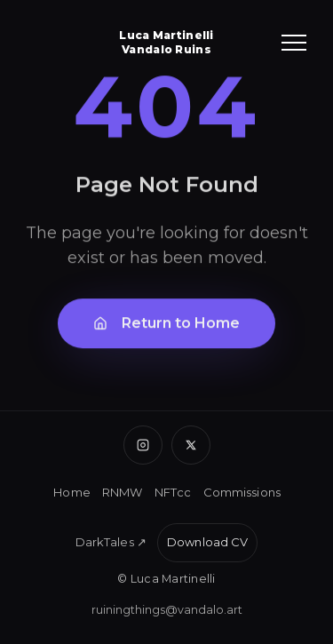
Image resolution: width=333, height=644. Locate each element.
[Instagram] (143, 445)
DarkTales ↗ (111, 542)
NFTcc (173, 492)
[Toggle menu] (294, 43)
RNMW (123, 492)
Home (72, 492)
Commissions (242, 492)
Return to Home (166, 325)
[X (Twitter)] (191, 445)
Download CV (207, 542)
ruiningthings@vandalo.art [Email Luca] (167, 610)
